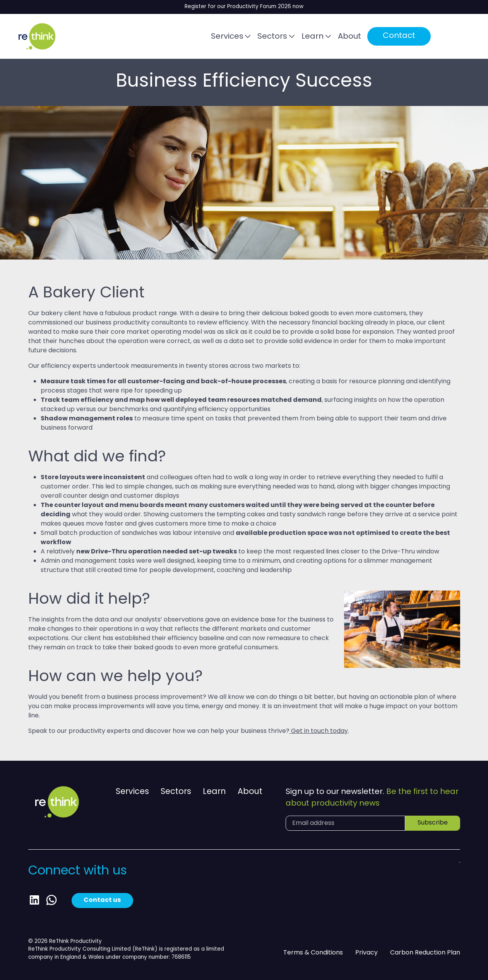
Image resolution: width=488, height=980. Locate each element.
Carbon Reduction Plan (425, 953)
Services (227, 37)
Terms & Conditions (313, 953)
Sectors (272, 37)
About (349, 37)
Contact (399, 36)
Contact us (103, 900)
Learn (312, 37)
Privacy (366, 953)
